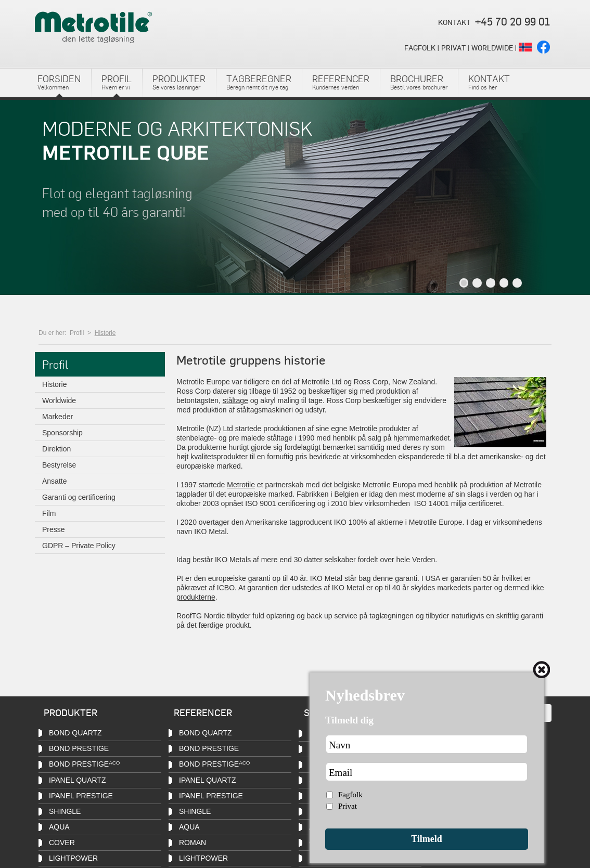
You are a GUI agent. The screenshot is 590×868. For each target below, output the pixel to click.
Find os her (489, 82)
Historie (105, 332)
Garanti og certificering (79, 496)
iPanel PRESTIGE (211, 796)
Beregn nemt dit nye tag (259, 82)
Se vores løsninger (179, 82)
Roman (193, 843)
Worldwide (59, 399)
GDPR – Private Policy (79, 545)
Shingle (65, 811)
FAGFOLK (420, 47)
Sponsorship (62, 432)
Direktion (56, 448)
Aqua (59, 827)
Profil (77, 332)
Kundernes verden (341, 82)
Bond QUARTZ (75, 733)
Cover (62, 843)
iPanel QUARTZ (77, 780)
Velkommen (59, 82)
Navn (339, 745)
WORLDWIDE (492, 47)
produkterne (196, 596)
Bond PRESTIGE (79, 748)
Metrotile (241, 484)
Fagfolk (350, 795)
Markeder (57, 416)
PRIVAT (453, 47)
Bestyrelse (59, 464)
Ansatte (54, 480)
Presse (54, 528)
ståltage (235, 399)
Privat (348, 806)
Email (341, 773)
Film (49, 512)
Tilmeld (427, 839)
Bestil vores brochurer (419, 82)
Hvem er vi (117, 82)
